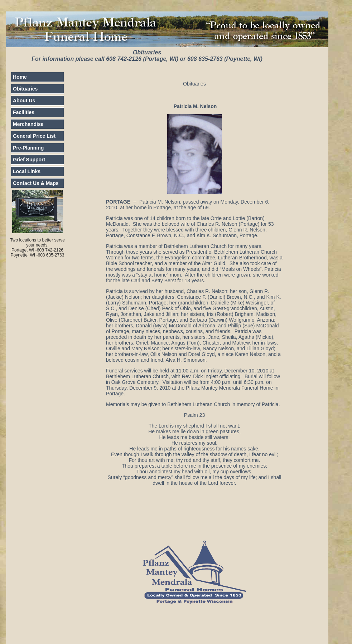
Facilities (24, 112)
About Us (24, 101)
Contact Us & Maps (36, 183)
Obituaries (25, 89)
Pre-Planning (28, 148)
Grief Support (29, 160)
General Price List (34, 136)
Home (20, 77)
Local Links (27, 171)
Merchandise (28, 124)
